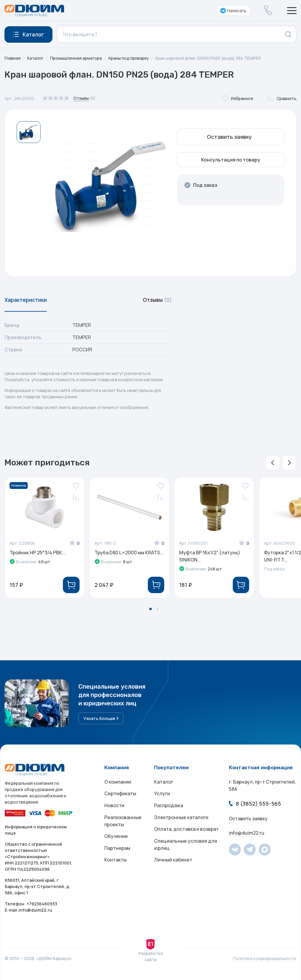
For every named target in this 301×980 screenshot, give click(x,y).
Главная (13, 58)
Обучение (116, 837)
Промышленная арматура (77, 58)
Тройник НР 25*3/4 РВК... (38, 553)
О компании (118, 782)
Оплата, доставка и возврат (186, 830)
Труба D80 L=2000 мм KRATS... (129, 553)
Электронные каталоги (181, 818)
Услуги (162, 794)
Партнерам (117, 849)
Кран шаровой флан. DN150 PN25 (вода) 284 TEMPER (209, 58)
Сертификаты (120, 794)
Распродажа (169, 806)
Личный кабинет (173, 861)
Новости (114, 806)
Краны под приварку (130, 58)
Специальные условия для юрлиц (186, 845)
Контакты (115, 861)
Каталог (35, 58)
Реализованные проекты (123, 821)
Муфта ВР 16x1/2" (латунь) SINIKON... (210, 556)
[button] (273, 463)
